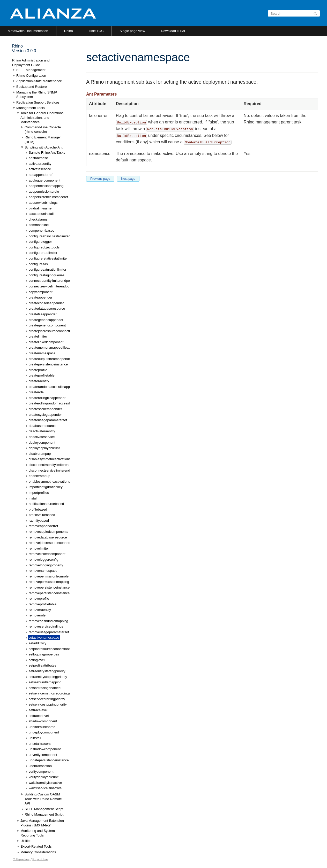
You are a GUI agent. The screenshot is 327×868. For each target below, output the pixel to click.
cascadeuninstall (41, 214)
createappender (40, 297)
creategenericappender (46, 320)
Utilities (26, 841)
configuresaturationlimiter (47, 269)
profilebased (38, 509)
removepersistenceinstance (49, 587)
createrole (36, 392)
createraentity (39, 381)
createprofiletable (42, 375)
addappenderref (41, 175)
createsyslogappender (45, 415)
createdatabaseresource (47, 308)
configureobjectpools (44, 247)
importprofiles (39, 493)
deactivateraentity (42, 431)
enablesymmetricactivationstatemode (56, 482)
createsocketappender (45, 409)
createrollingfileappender (47, 398)
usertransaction (40, 766)
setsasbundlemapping (45, 682)
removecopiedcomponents (48, 532)
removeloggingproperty (46, 565)
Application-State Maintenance (39, 81)
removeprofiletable (43, 604)
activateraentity (40, 164)
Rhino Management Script (44, 814)
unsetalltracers (40, 744)
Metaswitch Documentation (28, 31)
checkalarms (38, 219)
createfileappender (43, 314)
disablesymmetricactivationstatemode (57, 459)
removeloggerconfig (43, 560)
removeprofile (39, 599)
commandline (39, 225)
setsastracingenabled (45, 688)
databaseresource (42, 426)
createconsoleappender (46, 303)
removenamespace (43, 571)
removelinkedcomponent (47, 554)
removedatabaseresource (48, 537)
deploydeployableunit (44, 448)
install (33, 498)
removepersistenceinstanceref (51, 593)
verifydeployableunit (44, 777)
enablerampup (39, 476)
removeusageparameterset (49, 632)
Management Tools (31, 108)
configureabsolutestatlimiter (49, 236)
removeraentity (40, 610)
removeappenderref (43, 526)
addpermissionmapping (46, 186)
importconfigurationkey (46, 487)
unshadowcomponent (45, 749)
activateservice (40, 169)
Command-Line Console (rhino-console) (43, 130)
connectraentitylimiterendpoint (51, 281)
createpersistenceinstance (48, 364)
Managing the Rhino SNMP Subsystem (37, 95)
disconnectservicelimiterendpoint (53, 470)
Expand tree (40, 859)
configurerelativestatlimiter (48, 258)
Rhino (69, 31)
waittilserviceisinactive (45, 788)
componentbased (42, 230)
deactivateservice (42, 437)
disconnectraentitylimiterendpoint (53, 465)
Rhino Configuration (31, 76)
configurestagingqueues (47, 275)
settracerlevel (39, 716)
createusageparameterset (48, 420)
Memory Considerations (38, 852)
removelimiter (39, 548)
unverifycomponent (43, 755)
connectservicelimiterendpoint (51, 286)
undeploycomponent (44, 732)
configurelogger (40, 242)
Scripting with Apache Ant (44, 147)
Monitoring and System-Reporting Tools (38, 833)
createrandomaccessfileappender (54, 387)
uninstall (35, 738)
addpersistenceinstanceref (48, 197)
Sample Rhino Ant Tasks (47, 153)
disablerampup (40, 454)
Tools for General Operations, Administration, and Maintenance (42, 118)
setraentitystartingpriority (47, 671)
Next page (128, 179)
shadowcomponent (43, 721)
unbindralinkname (42, 727)
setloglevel (37, 660)
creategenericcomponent (47, 325)
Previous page (100, 179)
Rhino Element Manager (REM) (43, 140)
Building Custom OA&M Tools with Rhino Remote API (43, 799)
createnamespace (42, 353)
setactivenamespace (44, 638)
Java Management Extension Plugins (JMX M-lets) (42, 823)
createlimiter (38, 336)
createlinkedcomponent (46, 342)
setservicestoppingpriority (48, 704)
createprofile (38, 370)
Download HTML (173, 31)
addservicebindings (43, 203)
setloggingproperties (44, 654)
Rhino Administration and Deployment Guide (31, 63)
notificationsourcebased (46, 504)
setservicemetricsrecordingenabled (55, 693)
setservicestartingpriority (47, 699)
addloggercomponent (44, 180)
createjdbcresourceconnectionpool (54, 331)
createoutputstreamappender (50, 359)
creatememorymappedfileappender (55, 347)
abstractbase (38, 158)
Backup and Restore (32, 87)
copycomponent (41, 292)
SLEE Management (31, 70)
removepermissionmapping (49, 582)
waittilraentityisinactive (45, 783)
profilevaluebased (42, 515)
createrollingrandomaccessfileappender (58, 403)
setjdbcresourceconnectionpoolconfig (56, 649)
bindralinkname (40, 208)
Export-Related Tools (36, 846)
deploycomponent (42, 443)
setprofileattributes (42, 665)
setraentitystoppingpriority (48, 677)
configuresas (38, 264)
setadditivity (38, 643)
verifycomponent (41, 772)
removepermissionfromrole (49, 576)
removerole (37, 615)
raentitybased (39, 521)
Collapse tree (21, 859)
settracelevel (38, 710)
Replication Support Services (38, 102)
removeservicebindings (46, 626)
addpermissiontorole (44, 191)
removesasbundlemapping (48, 621)
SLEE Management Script (44, 809)
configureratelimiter (43, 253)
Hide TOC (96, 31)
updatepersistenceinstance (49, 760)
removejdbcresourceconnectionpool (55, 543)
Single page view (132, 31)
